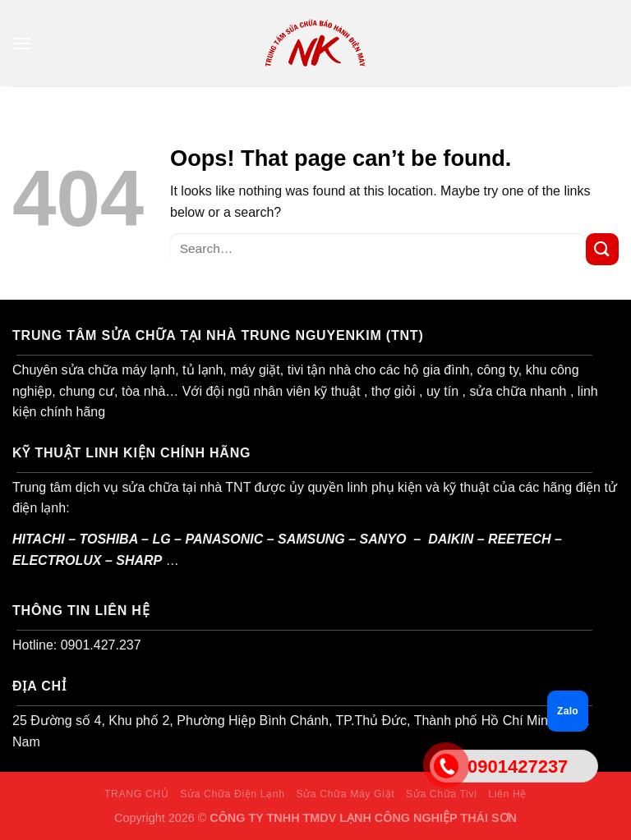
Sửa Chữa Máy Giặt (345, 794)
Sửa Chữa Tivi (442, 794)
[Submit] (602, 249)
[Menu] (22, 43)
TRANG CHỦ (136, 794)
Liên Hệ (507, 794)
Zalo (568, 711)
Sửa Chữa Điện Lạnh (232, 794)
